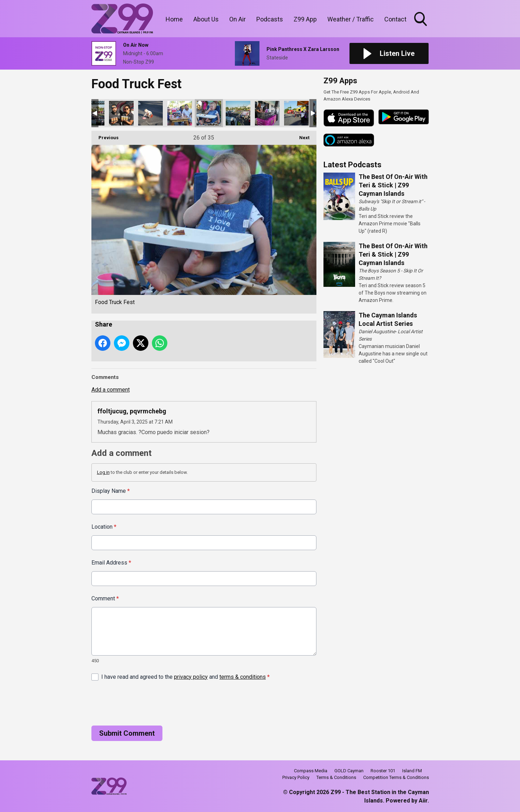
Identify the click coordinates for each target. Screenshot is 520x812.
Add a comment (111, 390)
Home (174, 19)
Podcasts (270, 19)
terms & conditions (243, 676)
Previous (105, 136)
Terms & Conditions (336, 777)
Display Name (111, 491)
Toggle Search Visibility (421, 20)
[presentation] (145, 703)
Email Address (111, 563)
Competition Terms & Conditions (396, 777)
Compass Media (311, 771)
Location (104, 527)
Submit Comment (127, 733)
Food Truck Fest (121, 113)
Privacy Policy (296, 777)
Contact (395, 19)
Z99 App (305, 19)
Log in (103, 472)
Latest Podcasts (352, 165)
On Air (237, 19)
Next (301, 136)
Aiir (423, 801)
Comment (105, 598)
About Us (206, 19)
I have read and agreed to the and (185, 676)
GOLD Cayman (349, 771)
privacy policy (191, 676)
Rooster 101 (383, 771)
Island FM (412, 771)
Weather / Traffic (351, 19)
